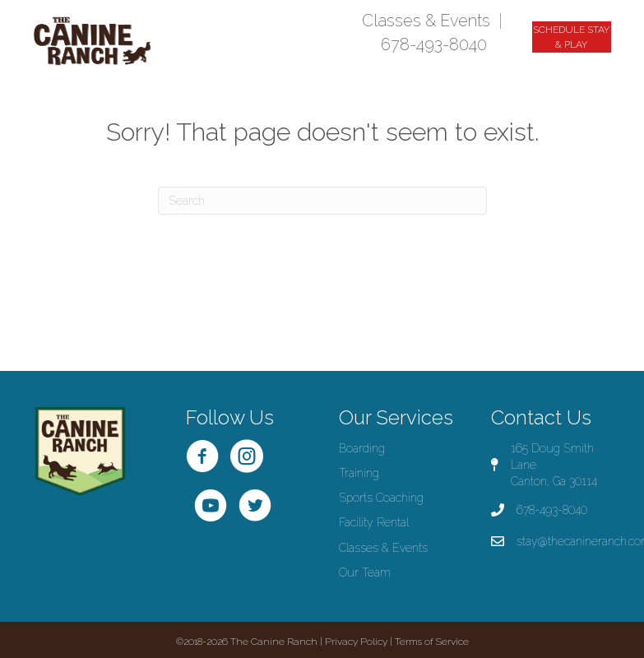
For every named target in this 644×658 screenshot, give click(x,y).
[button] (572, 37)
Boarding (362, 448)
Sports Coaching (381, 498)
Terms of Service (432, 642)
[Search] (322, 201)
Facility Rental (374, 522)
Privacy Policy (356, 642)
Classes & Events (426, 21)
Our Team (365, 572)
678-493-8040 (434, 44)
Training (359, 473)
